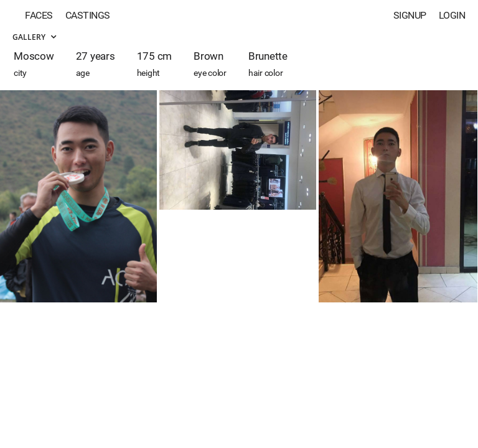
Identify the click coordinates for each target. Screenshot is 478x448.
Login (452, 15)
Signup (410, 15)
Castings (88, 15)
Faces (39, 15)
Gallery (34, 37)
